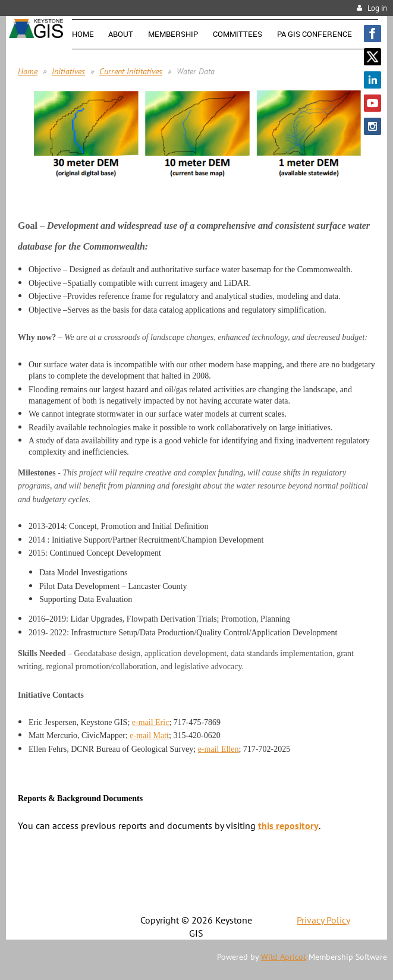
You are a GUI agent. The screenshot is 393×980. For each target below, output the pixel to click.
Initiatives (68, 71)
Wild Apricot (284, 957)
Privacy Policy (323, 920)
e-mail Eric (151, 722)
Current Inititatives (131, 71)
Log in (377, 8)
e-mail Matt (149, 735)
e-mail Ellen (218, 749)
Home (28, 71)
